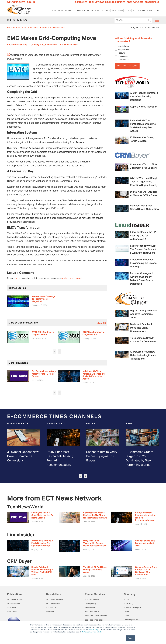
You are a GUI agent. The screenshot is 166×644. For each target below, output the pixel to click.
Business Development (133, 607)
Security (106, 11)
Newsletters (153, 11)
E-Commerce (67, 11)
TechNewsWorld (14, 603)
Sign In (31, 2)
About (126, 599)
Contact (127, 615)
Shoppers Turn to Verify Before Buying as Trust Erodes (102, 456)
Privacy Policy (93, 630)
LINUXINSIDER (118, 2)
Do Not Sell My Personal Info (92, 632)
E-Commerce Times (17, 28)
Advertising (128, 603)
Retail (98, 11)
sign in (17, 278)
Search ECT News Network (96, 615)
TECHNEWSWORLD (99, 2)
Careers (127, 611)
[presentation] (55, 352)
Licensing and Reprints (133, 619)
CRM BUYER (81, 2)
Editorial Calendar (92, 599)
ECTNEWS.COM (135, 2)
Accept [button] (131, 638)
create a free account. (72, 278)
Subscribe (50, 611)
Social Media (117, 11)
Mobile (90, 11)
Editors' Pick (51, 607)
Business (56, 11)
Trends (128, 11)
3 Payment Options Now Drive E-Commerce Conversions (23, 456)
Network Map (90, 607)
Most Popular (139, 11)
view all (101, 323)
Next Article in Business (54, 28)
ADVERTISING (152, 2)
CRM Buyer (12, 607)
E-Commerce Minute (55, 599)
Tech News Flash (53, 603)
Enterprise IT (80, 11)
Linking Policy (91, 603)
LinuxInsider (12, 611)
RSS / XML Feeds (92, 611)
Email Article (70, 45)
